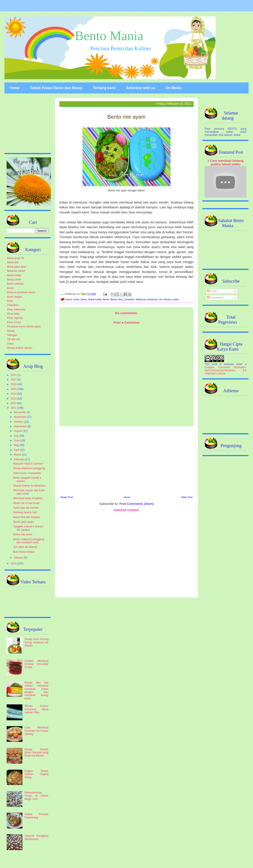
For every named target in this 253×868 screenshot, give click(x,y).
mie (161, 299)
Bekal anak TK (16, 258)
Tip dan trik (14, 339)
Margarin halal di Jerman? (28, 464)
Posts (212, 291)
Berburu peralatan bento (21, 292)
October (19, 422)
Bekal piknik (14, 280)
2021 (14, 375)
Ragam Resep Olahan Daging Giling (37, 774)
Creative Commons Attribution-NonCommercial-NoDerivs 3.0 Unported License (225, 370)
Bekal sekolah (15, 284)
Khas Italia (13, 314)
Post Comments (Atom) (137, 504)
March (18, 455)
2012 (14, 403)
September (21, 426)
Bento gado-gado (23, 522)
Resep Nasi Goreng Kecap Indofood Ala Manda (37, 642)
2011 (14, 408)
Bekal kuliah (95, 299)
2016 (14, 384)
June (17, 441)
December (20, 412)
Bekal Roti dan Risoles (27, 517)
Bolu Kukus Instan (24, 552)
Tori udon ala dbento (25, 547)
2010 (14, 564)
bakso (84, 299)
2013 (14, 399)
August (18, 431)
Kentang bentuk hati (25, 512)
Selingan (12, 335)
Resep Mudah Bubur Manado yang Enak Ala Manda (37, 753)
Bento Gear (117, 299)
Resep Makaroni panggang (29, 468)
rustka (176, 299)
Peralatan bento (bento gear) (24, 327)
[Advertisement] (126, 460)
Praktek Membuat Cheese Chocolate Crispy (37, 664)
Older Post (187, 497)
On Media (174, 88)
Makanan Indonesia (147, 299)
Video (10, 344)
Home (15, 88)
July (17, 436)
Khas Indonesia (16, 310)
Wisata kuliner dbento (20, 348)
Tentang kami (104, 88)
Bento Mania (109, 36)
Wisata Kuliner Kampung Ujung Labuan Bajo (37, 709)
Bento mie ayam (23, 534)
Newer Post (67, 497)
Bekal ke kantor (16, 271)
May (17, 445)
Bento (106, 299)
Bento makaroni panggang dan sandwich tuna (29, 541)
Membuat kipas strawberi (28, 498)
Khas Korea (14, 322)
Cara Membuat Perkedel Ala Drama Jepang (37, 731)
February (19, 459)
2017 (14, 380)
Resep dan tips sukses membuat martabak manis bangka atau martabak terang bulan (37, 691)
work (215, 364)
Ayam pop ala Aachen (26, 508)
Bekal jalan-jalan (17, 267)
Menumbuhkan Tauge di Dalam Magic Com (37, 796)
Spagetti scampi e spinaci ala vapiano (28, 528)
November (20, 417)
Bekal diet (13, 262)
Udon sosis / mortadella (27, 473)
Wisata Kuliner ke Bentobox (29, 486)
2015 (14, 389)
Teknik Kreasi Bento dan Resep (56, 88)
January (19, 558)
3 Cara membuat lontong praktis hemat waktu (226, 162)
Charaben (129, 299)
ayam (76, 299)
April (17, 450)
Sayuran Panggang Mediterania (37, 837)
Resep (167, 299)
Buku (10, 301)
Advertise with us (140, 88)
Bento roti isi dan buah (26, 503)
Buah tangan (15, 297)
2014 (14, 394)
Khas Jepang (15, 318)
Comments (215, 298)
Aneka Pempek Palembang (37, 816)
